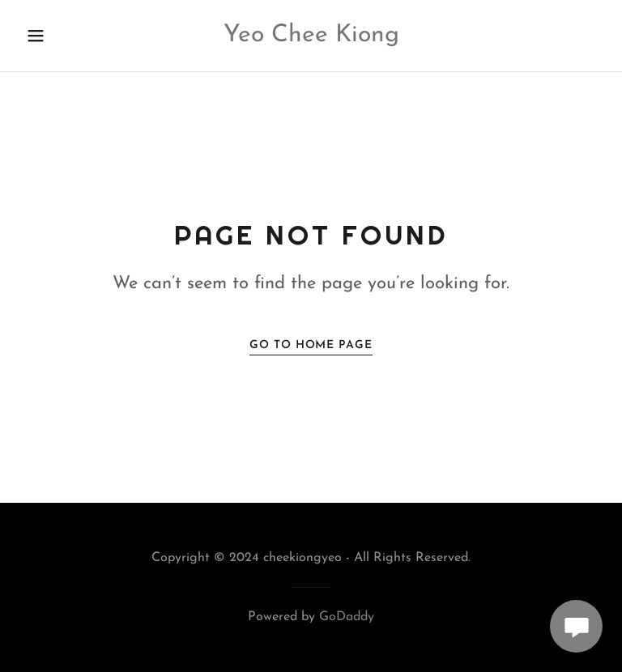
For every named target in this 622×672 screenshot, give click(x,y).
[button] (63, 36)
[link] (311, 38)
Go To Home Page (311, 345)
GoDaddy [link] (347, 617)
